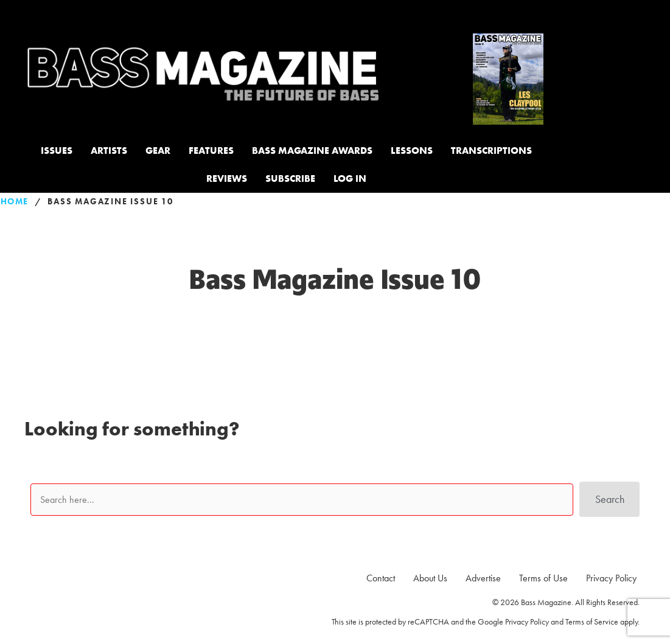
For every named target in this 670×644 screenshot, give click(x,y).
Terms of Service (592, 621)
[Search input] (299, 501)
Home (15, 201)
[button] (607, 501)
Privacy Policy (527, 621)
